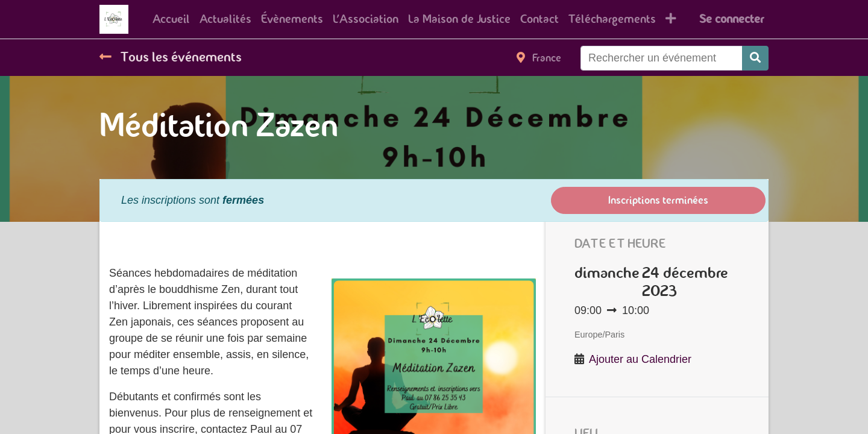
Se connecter (731, 19)
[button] (671, 19)
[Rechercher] (755, 58)
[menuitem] (171, 19)
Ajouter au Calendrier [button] (640, 359)
